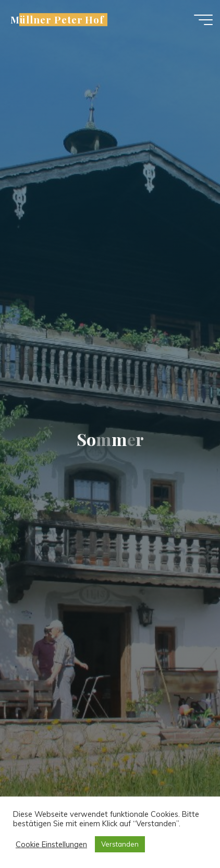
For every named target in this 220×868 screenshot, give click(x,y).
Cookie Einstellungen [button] (51, 845)
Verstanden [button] (120, 844)
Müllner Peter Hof (57, 20)
